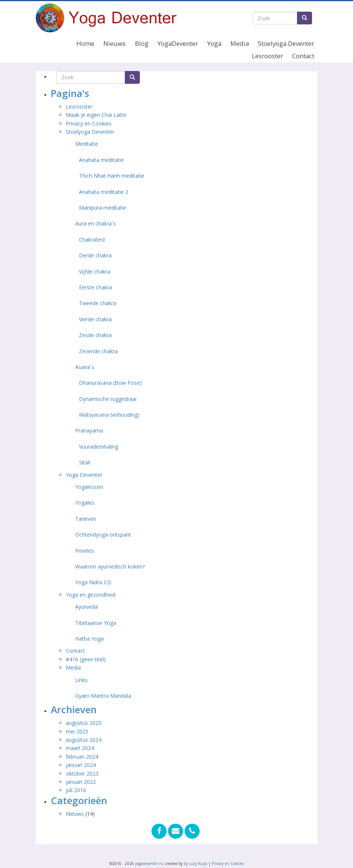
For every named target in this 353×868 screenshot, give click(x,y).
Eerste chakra (95, 287)
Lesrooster (267, 56)
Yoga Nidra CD (93, 582)
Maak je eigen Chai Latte (97, 115)
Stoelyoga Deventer (286, 43)
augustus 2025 (84, 723)
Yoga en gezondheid (91, 595)
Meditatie (87, 144)
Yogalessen (89, 487)
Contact (303, 56)
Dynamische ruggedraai (108, 399)
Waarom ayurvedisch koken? (110, 566)
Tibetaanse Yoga (96, 623)
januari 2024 (81, 765)
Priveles (85, 551)
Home (85, 43)
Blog (142, 43)
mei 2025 (77, 731)
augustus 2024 (84, 740)
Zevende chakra (98, 351)
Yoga (214, 43)
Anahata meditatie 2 (104, 192)
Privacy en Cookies (89, 123)
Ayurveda (86, 607)
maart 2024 (80, 748)
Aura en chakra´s (95, 223)
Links (81, 680)
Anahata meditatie (101, 160)
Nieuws (114, 43)
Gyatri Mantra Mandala (103, 696)
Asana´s (85, 367)
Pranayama (89, 430)
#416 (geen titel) (86, 659)
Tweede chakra (98, 303)
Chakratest (92, 240)
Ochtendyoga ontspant (103, 535)
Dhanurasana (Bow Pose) (110, 383)
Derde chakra (95, 255)
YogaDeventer (178, 43)
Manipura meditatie (103, 208)
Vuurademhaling (98, 447)
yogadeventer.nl (149, 863)
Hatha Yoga (89, 639)
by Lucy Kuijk (196, 863)
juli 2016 (76, 790)
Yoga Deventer (84, 475)
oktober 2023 (82, 773)
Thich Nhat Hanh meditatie (112, 176)
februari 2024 (82, 757)
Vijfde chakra (95, 271)
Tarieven (86, 519)
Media (240, 43)
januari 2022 (81, 782)
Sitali (85, 462)
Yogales (85, 503)
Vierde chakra (95, 319)
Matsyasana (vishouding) (109, 415)
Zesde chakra (95, 335)
